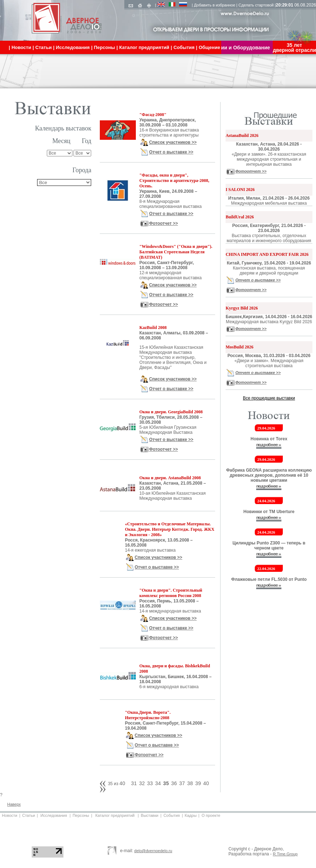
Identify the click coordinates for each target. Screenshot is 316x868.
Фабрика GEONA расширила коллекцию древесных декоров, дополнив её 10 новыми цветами (269, 475)
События (172, 815)
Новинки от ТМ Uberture (269, 512)
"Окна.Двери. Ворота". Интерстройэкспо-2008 (148, 715)
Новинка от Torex (269, 439)
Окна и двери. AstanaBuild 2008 (170, 478)
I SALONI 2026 (240, 190)
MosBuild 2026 (239, 347)
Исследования (54, 815)
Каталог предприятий (115, 815)
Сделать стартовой (256, 5)
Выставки (150, 815)
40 (123, 783)
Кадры (191, 815)
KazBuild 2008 (153, 328)
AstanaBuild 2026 (242, 135)
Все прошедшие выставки (269, 398)
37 (182, 783)
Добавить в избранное (215, 5)
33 (150, 783)
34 (158, 783)
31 (134, 783)
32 (142, 783)
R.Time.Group (285, 854)
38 (190, 783)
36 (174, 783)
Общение (209, 47)
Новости (10, 815)
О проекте (211, 815)
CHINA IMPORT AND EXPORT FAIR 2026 (267, 254)
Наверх (14, 804)
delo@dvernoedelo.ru (153, 851)
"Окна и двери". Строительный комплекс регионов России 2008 (171, 593)
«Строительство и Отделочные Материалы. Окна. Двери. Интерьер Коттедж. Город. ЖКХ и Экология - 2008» (170, 529)
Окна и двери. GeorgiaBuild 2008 (171, 412)
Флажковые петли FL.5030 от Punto (269, 579)
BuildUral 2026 (240, 217)
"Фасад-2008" (153, 115)
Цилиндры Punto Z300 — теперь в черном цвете (269, 546)
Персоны (81, 815)
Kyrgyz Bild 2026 (242, 308)
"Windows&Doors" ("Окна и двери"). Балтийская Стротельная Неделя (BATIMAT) (176, 252)
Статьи (28, 815)
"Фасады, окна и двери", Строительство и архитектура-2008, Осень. (174, 181)
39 (198, 783)
